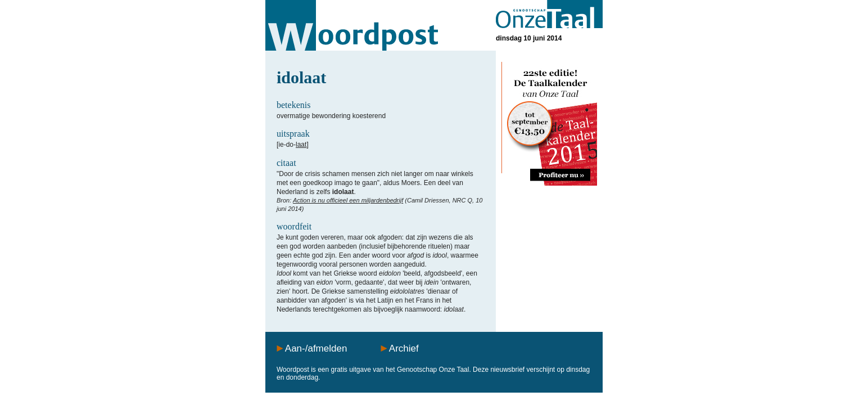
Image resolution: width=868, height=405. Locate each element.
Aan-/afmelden (316, 348)
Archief (404, 348)
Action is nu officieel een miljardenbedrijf (348, 200)
